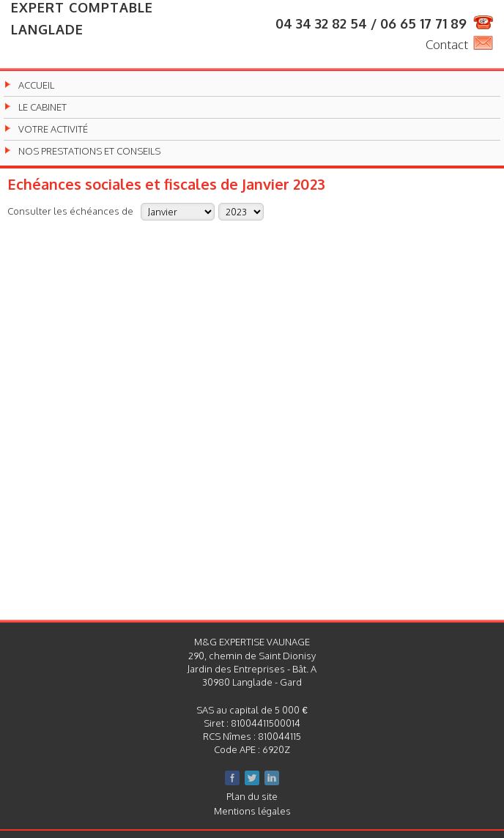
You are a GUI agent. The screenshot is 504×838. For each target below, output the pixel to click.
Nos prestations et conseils (89, 151)
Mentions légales (252, 811)
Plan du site (252, 796)
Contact (447, 44)
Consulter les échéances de (70, 211)
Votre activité (53, 129)
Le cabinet (42, 107)
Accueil (36, 85)
